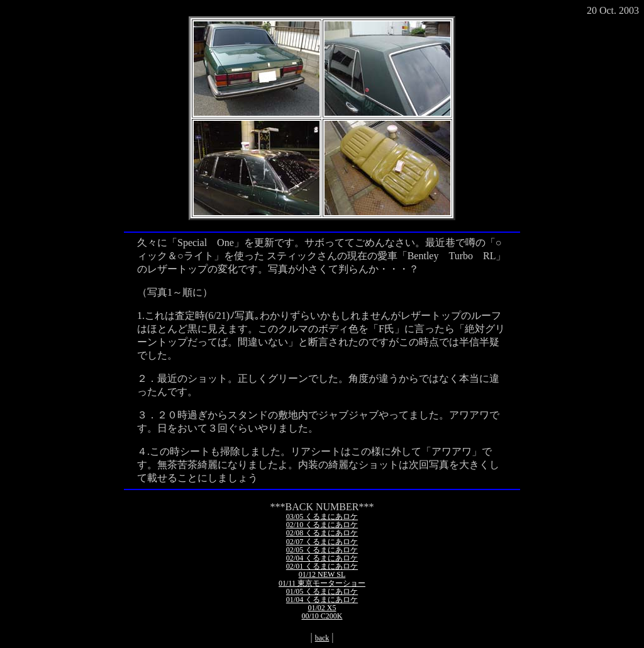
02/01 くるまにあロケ (322, 566)
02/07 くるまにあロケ (322, 542)
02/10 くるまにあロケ (322, 525)
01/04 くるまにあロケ (322, 600)
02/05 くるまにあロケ (322, 550)
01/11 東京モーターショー (322, 583)
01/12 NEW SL (322, 574)
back (322, 638)
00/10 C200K (322, 616)
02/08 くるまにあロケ (322, 533)
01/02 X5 (322, 608)
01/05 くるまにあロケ (322, 591)
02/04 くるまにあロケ (322, 558)
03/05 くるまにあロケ (322, 517)
